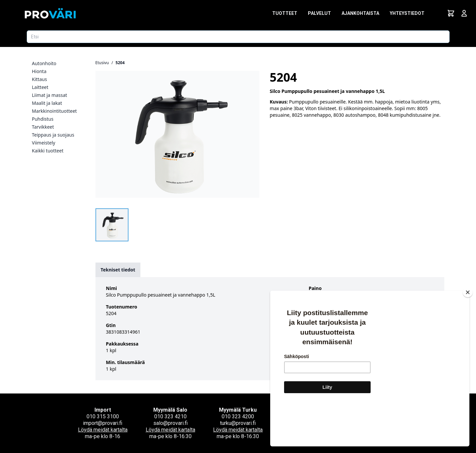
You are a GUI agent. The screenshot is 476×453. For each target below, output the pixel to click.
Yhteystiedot (407, 13)
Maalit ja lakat (47, 103)
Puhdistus (43, 119)
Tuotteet (285, 13)
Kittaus (40, 79)
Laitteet (40, 87)
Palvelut (319, 13)
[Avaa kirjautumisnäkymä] (464, 13)
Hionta (39, 71)
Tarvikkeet (43, 127)
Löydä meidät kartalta (103, 430)
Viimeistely (44, 143)
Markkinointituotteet (55, 111)
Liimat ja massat (50, 95)
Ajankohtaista (360, 13)
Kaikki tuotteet (48, 151)
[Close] (468, 332)
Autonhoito (44, 63)
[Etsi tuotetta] (238, 37)
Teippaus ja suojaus (53, 135)
